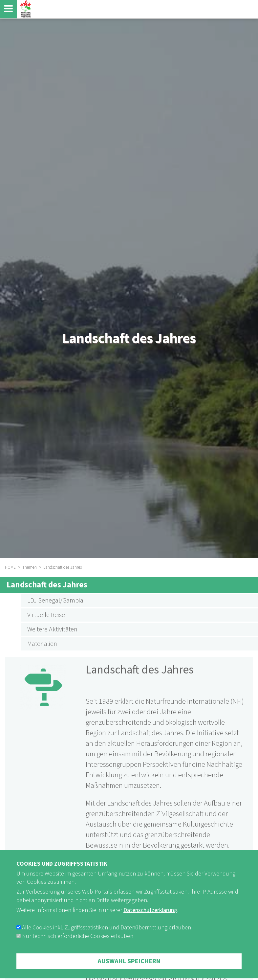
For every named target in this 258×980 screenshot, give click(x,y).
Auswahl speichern (129, 969)
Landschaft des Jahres (47, 585)
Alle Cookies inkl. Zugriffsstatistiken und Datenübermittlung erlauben (107, 935)
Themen (30, 567)
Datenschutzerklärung (150, 918)
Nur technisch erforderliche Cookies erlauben (78, 944)
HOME (10, 567)
